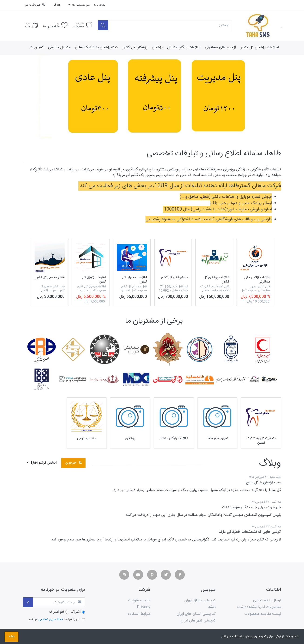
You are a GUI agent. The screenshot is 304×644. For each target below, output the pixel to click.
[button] (23, 99)
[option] (255, 272)
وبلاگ (57, 5)
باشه (12, 637)
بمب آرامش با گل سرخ (263, 483)
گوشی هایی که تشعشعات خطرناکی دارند (250, 532)
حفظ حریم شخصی (51, 620)
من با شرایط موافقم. (54, 620)
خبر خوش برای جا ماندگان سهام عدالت (251, 507)
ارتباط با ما (100, 5)
